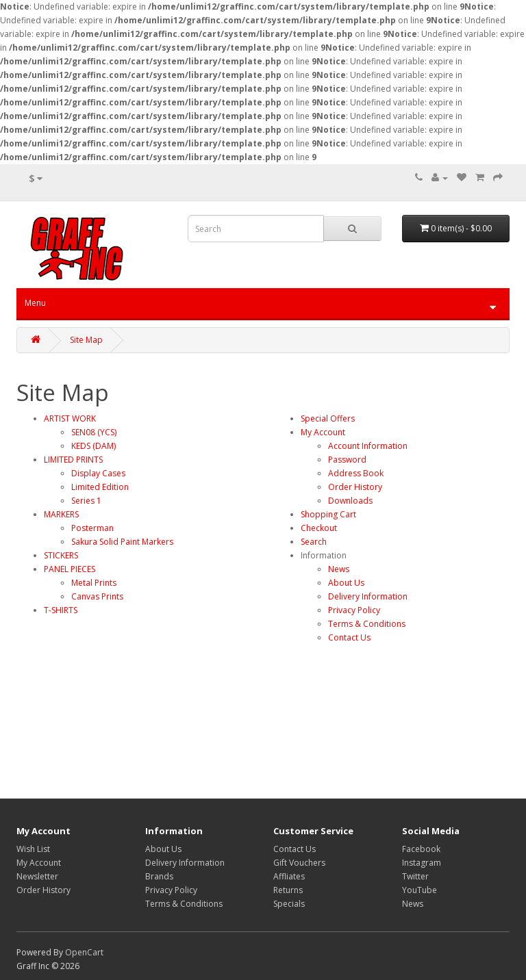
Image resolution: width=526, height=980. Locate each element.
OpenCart (84, 952)
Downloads (350, 501)
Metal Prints (94, 583)
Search (314, 542)
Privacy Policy (354, 610)
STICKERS (61, 555)
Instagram (422, 863)
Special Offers (328, 418)
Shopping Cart (328, 514)
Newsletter (37, 876)
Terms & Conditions (367, 624)
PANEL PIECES (70, 569)
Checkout (319, 528)
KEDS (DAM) (93, 446)
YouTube (419, 890)
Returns (288, 890)
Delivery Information (368, 596)
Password (347, 460)
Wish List (33, 849)
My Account (323, 432)
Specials (289, 904)
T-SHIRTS (61, 610)
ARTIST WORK (70, 418)
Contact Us (349, 637)
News (339, 569)
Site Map (86, 340)
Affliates (289, 876)
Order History (355, 487)
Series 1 (86, 501)
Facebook (421, 849)
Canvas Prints (97, 596)
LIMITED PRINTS (73, 460)
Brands (159, 876)
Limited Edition (100, 487)
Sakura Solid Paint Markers (122, 542)
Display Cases (98, 473)
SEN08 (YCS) (94, 432)
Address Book (356, 473)
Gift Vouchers (299, 863)
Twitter (415, 876)
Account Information (368, 446)
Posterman (92, 528)
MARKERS (61, 514)
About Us (346, 583)
